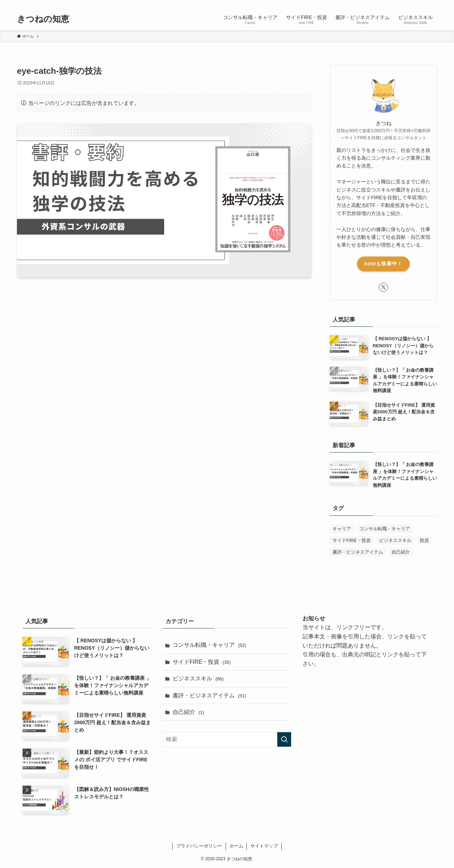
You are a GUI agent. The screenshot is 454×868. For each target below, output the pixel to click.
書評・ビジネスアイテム (210, 695)
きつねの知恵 (43, 19)
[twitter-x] (414, 4)
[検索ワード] (227, 739)
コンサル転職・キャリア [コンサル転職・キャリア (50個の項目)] (385, 529)
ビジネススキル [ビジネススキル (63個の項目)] (395, 540)
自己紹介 (188, 712)
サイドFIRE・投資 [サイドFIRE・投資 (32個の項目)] (352, 540)
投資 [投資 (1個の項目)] (424, 540)
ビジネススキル (198, 678)
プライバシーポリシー (199, 846)
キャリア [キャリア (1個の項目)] (342, 529)
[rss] (423, 4)
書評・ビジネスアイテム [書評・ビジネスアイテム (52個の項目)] (358, 552)
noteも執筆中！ (384, 264)
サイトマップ (264, 846)
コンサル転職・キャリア (210, 645)
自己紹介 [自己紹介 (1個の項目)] (401, 552)
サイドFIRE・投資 (202, 662)
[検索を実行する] (284, 739)
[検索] (432, 4)
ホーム (236, 846)
